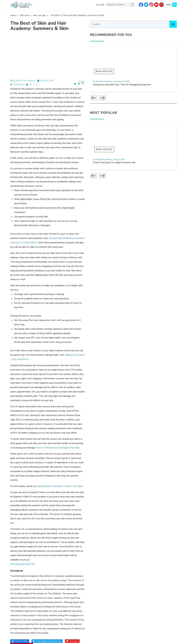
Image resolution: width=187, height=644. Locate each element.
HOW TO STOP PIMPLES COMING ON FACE (90, 566)
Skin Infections (121, 600)
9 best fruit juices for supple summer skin (148, 163)
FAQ (90, 605)
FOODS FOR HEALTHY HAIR (88, 562)
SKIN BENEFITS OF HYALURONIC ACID (153, 562)
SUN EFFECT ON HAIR (168, 570)
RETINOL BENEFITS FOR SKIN (126, 566)
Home (13, 15)
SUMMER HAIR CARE (66, 575)
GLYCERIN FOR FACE (55, 558)
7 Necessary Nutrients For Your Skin (32, 524)
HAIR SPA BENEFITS (33, 558)
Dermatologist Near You (23, 434)
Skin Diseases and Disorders (127, 595)
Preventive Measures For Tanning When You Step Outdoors (47, 511)
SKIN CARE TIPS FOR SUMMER (39, 575)
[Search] (132, 5)
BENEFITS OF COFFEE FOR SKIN (17, 570)
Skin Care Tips (121, 605)
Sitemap (92, 600)
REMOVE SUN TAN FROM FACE (118, 562)
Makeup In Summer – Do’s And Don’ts (50, 286)
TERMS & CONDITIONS (90, 640)
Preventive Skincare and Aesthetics (131, 590)
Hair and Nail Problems (161, 605)
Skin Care (24, 15)
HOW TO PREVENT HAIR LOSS (49, 570)
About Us (92, 590)
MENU (168, 5)
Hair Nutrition (157, 595)
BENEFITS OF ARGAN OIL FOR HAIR (159, 566)
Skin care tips (39, 15)
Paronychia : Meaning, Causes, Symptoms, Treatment (42, 517)
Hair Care (155, 590)
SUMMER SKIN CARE (12, 575)
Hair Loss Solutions (160, 600)
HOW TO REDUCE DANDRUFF (114, 558)
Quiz (90, 595)
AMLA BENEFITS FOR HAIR (30, 562)
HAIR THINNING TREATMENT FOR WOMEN (47, 566)
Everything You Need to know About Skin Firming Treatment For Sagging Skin (58, 530)
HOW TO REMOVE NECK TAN (116, 570)
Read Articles (136, 72)
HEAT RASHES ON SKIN (144, 570)
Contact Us (93, 610)
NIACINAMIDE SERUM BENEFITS (82, 558)
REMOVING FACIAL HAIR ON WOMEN (83, 570)
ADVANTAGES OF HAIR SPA (59, 562)
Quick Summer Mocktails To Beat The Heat (60, 382)
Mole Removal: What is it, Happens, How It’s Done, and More (47, 536)
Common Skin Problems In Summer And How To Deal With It (42, 195)
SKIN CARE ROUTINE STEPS (144, 558)
